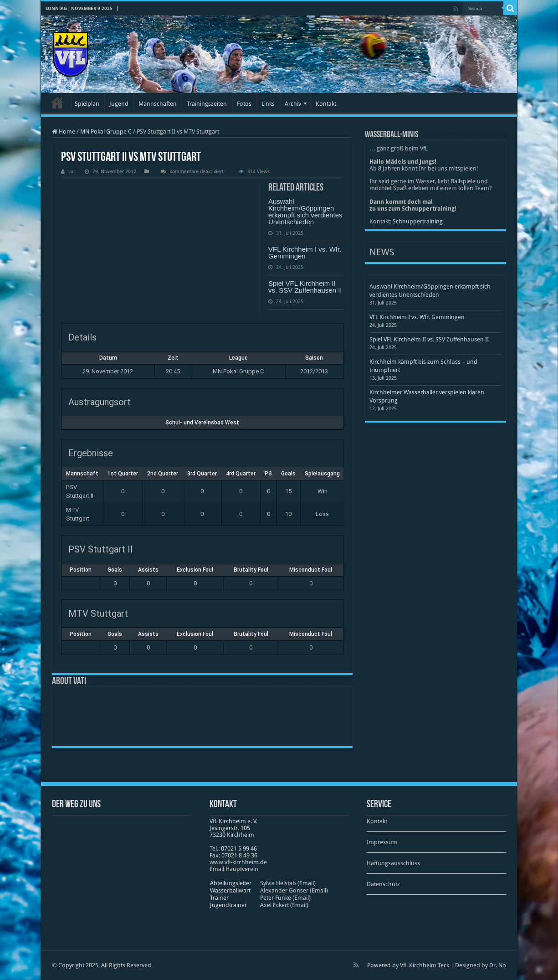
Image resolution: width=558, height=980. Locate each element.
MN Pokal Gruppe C (106, 132)
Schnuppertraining (418, 221)
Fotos (244, 104)
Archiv (293, 104)
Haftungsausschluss (393, 863)
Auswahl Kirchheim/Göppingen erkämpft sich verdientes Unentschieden (305, 211)
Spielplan (87, 104)
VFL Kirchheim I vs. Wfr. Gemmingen (305, 253)
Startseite (57, 103)
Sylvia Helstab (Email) (288, 883)
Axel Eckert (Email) (284, 905)
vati (72, 172)
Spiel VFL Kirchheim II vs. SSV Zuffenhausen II (305, 287)
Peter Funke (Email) (285, 898)
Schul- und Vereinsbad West (202, 423)
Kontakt (326, 104)
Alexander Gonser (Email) (294, 890)
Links (268, 104)
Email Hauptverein (234, 869)
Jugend (119, 104)
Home (64, 132)
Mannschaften (158, 104)
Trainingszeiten (207, 104)
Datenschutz (383, 884)
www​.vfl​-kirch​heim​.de (238, 862)
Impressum (382, 842)
